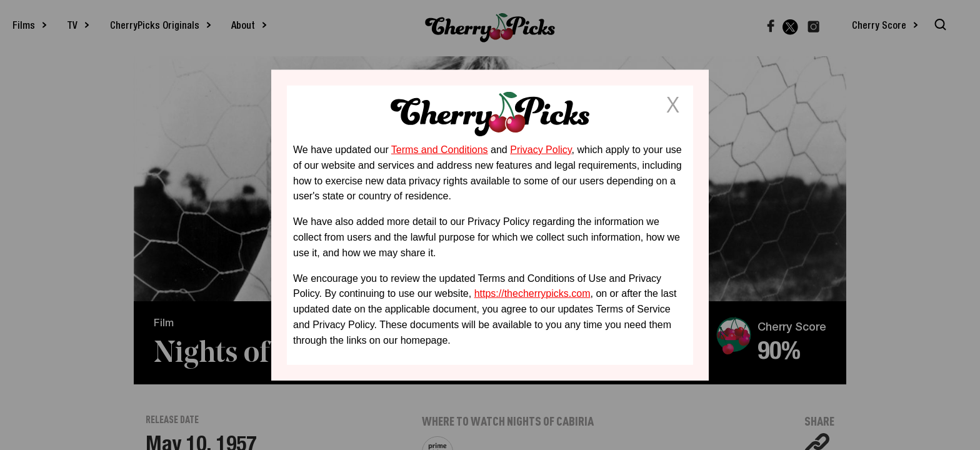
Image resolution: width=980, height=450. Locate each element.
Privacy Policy (541, 150)
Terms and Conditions (440, 150)
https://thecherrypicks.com (532, 293)
